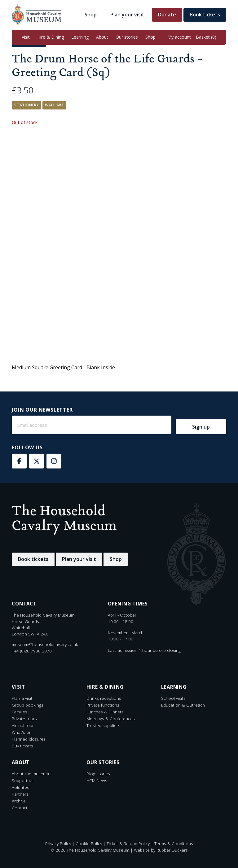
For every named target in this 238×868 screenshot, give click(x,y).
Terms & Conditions (174, 843)
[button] (26, 37)
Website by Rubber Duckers (161, 850)
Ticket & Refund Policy (128, 843)
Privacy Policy (58, 843)
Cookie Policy (89, 843)
